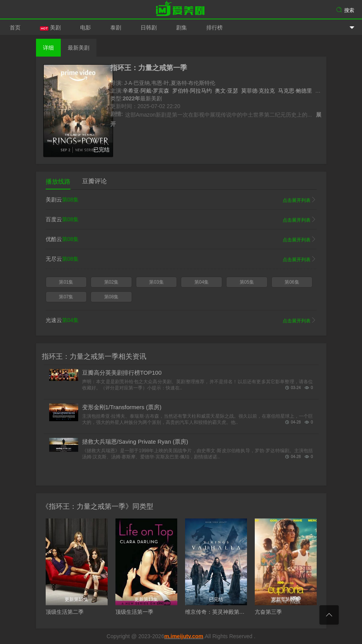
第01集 (66, 282)
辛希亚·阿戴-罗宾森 (146, 91)
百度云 (181, 220)
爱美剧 (181, 10)
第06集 (292, 282)
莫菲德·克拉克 (258, 91)
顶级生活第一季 (134, 612)
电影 (86, 28)
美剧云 (181, 200)
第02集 (111, 282)
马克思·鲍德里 (295, 91)
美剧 (50, 28)
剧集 (182, 28)
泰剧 (116, 28)
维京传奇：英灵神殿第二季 (218, 612)
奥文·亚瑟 (226, 91)
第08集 (111, 297)
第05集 (247, 282)
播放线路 (58, 182)
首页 (15, 28)
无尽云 (181, 259)
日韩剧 (149, 28)
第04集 (202, 282)
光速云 (181, 320)
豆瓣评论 (94, 181)
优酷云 (181, 239)
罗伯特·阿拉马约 (192, 91)
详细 (48, 48)
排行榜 (214, 28)
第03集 (156, 282)
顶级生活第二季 (65, 612)
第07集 (66, 297)
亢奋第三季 (268, 612)
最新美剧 (79, 48)
